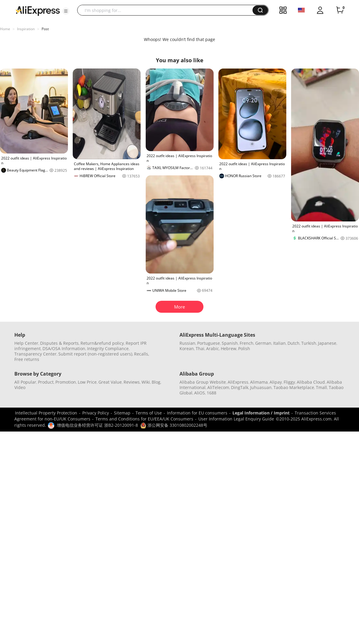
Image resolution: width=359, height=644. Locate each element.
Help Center (26, 343)
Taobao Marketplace (294, 387)
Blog (156, 382)
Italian (279, 343)
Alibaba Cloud (311, 382)
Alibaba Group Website (203, 382)
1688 (212, 393)
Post (45, 29)
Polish (244, 348)
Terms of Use (149, 413)
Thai (200, 348)
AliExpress (238, 382)
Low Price (87, 382)
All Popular (25, 382)
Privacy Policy (96, 413)
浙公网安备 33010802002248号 (174, 425)
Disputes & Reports (59, 343)
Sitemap (122, 413)
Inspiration (26, 29)
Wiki (146, 382)
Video (20, 387)
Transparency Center (35, 354)
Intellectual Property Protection (46, 413)
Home (5, 29)
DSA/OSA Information (64, 348)
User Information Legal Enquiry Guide (236, 419)
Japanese (327, 343)
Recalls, (142, 354)
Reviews (132, 382)
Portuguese (209, 343)
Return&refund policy (102, 343)
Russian (187, 343)
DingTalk (240, 387)
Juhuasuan (261, 387)
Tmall (321, 387)
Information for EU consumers (197, 413)
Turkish (309, 343)
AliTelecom (218, 387)
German (263, 343)
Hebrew (229, 348)
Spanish (230, 343)
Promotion (66, 382)
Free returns (27, 359)
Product (46, 382)
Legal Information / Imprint (261, 413)
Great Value (110, 382)
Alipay (276, 382)
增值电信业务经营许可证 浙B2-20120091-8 (97, 425)
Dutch (293, 343)
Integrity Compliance (108, 348)
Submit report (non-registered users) (95, 354)
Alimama (259, 382)
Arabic (213, 348)
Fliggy (289, 382)
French (247, 343)
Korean (187, 348)
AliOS (200, 393)
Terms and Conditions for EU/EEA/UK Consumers (144, 419)
